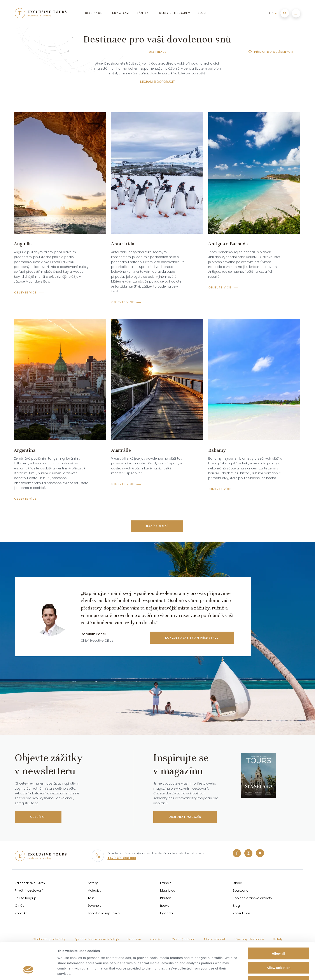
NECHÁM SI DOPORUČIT (157, 82)
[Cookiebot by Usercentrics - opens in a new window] (28, 971)
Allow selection (278, 937)
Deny (279, 951)
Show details (230, 971)
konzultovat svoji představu (192, 638)
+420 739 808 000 (122, 858)
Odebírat (38, 817)
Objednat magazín (185, 817)
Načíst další (157, 526)
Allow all (279, 923)
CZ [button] (271, 13)
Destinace (158, 52)
